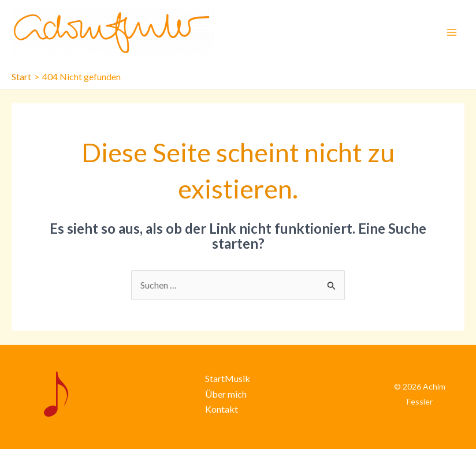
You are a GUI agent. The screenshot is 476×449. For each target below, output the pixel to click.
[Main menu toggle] (452, 32)
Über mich (226, 394)
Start (215, 378)
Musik (237, 378)
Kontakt (222, 409)
